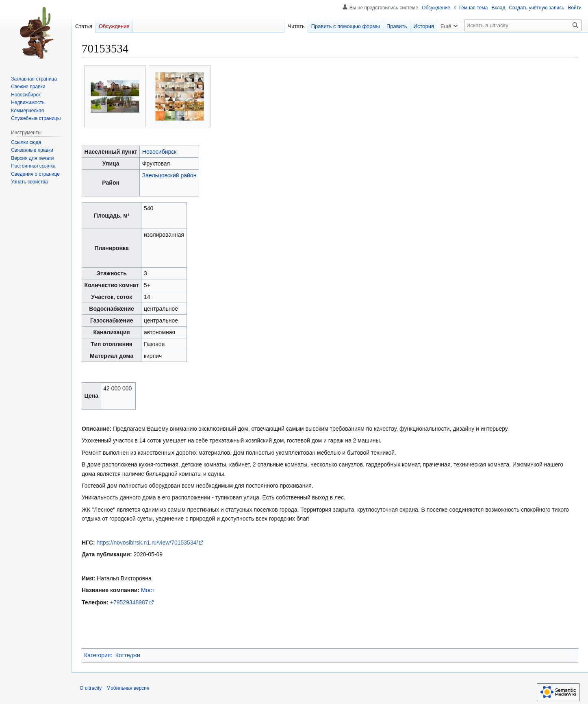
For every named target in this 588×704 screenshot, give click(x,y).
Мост (148, 590)
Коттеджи (128, 655)
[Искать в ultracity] (523, 25)
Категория (97, 655)
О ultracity (91, 688)
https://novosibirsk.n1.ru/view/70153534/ (148, 543)
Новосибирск (159, 152)
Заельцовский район (169, 175)
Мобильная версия (128, 688)
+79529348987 (129, 602)
